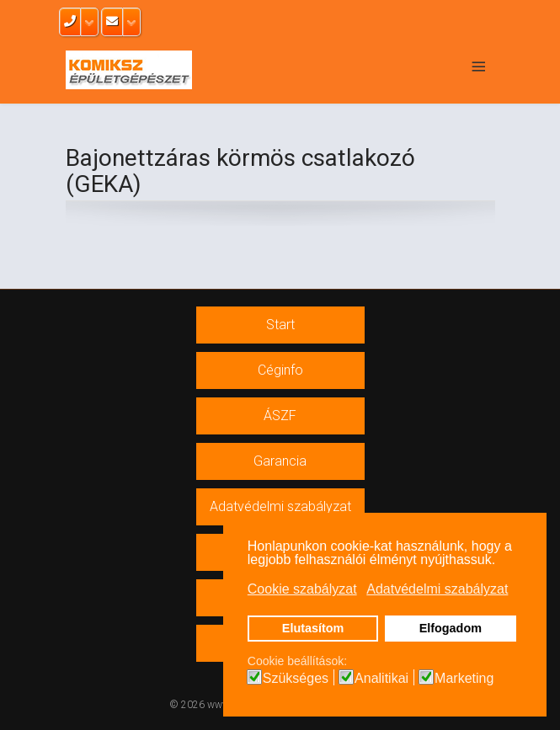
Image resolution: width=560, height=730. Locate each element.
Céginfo (280, 370)
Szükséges (296, 679)
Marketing (464, 679)
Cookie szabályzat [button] (302, 589)
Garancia (280, 461)
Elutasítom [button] (313, 628)
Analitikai (381, 679)
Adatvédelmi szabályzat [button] (437, 589)
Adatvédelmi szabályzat (280, 506)
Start (280, 325)
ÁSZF (280, 416)
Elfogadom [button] (451, 628)
